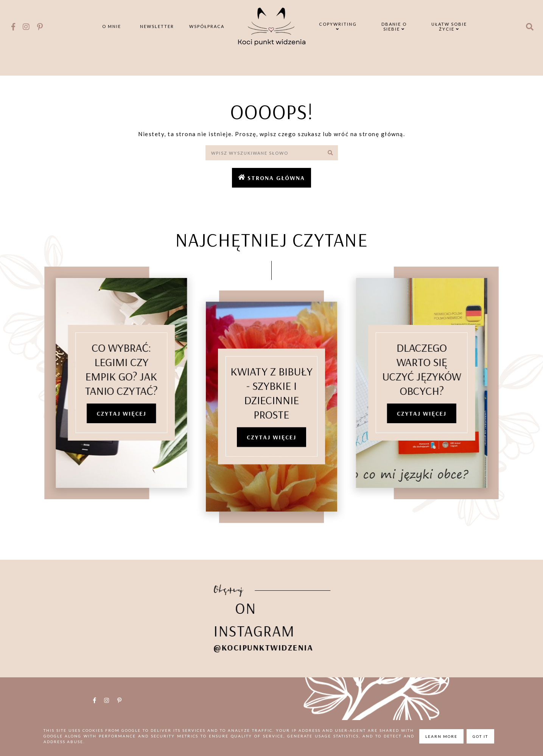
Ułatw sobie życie (449, 26)
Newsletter (157, 26)
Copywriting (338, 26)
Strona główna (276, 178)
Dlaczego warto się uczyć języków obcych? (433, 370)
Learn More (441, 736)
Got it (480, 736)
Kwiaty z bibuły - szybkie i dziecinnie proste (271, 405)
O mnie (112, 26)
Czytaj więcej (110, 414)
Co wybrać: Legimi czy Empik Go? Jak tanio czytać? (110, 370)
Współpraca (207, 26)
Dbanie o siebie (394, 26)
